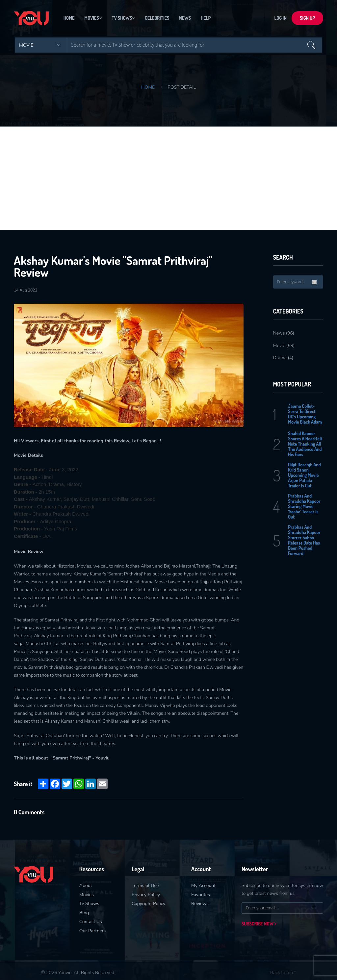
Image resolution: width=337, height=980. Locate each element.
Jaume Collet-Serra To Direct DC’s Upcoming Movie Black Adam (305, 414)
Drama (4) (283, 358)
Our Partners (93, 931)
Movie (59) (284, 346)
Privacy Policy (146, 895)
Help (206, 18)
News (185, 18)
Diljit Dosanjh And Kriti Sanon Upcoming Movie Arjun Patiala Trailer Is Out (304, 475)
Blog (84, 913)
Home (69, 18)
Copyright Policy (148, 904)
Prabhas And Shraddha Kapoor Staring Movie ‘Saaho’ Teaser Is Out (304, 506)
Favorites (201, 895)
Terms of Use (145, 886)
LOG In (281, 18)
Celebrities (157, 18)
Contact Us (91, 922)
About (86, 886)
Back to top (283, 973)
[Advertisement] (168, 176)
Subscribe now (259, 924)
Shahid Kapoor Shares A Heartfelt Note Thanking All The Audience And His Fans (305, 444)
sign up (307, 18)
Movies (93, 18)
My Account (203, 886)
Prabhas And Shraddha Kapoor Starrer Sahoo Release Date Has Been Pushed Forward (304, 540)
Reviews (200, 904)
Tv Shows (123, 18)
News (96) (284, 333)
